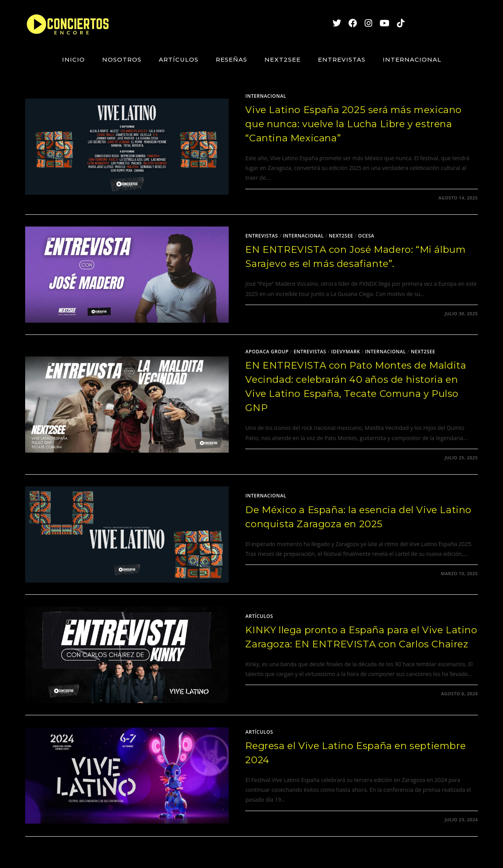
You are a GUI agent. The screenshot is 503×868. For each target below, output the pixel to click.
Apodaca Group (267, 352)
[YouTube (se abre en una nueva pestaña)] (381, 23)
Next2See (341, 236)
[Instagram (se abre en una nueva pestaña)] (365, 23)
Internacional (266, 96)
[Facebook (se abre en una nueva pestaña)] (349, 23)
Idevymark (346, 352)
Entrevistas (262, 236)
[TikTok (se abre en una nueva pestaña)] (397, 23)
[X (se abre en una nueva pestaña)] (333, 23)
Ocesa (366, 236)
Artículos (259, 616)
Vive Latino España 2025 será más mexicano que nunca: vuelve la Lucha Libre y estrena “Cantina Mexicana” (353, 124)
